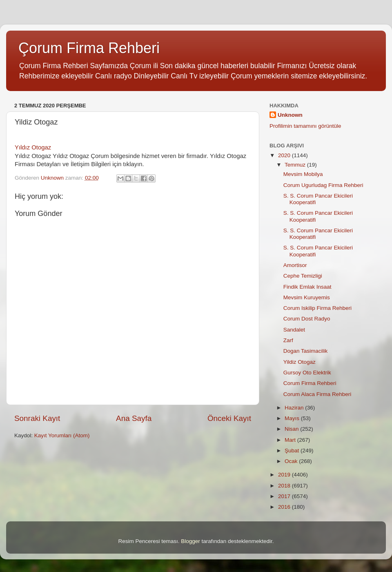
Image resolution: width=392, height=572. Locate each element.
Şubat (293, 451)
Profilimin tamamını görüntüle (305, 126)
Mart (291, 440)
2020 (285, 155)
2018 (285, 486)
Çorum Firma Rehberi (89, 48)
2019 (285, 475)
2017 (285, 496)
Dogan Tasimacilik (306, 351)
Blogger (190, 541)
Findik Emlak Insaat (307, 287)
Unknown (290, 115)
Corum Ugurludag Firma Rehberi (323, 185)
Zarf (288, 340)
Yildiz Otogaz (300, 362)
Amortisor (295, 265)
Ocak (292, 461)
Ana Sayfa (134, 418)
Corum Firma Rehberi (310, 383)
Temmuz (296, 165)
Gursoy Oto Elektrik (307, 373)
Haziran (295, 408)
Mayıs (293, 418)
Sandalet (294, 330)
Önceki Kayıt (229, 418)
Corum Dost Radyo (307, 319)
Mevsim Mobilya (303, 174)
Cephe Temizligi (303, 276)
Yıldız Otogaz (33, 147)
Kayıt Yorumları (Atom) (62, 435)
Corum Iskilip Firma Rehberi (317, 308)
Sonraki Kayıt (37, 418)
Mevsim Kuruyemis (307, 297)
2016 (285, 507)
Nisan (292, 429)
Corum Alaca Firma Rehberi (317, 394)
